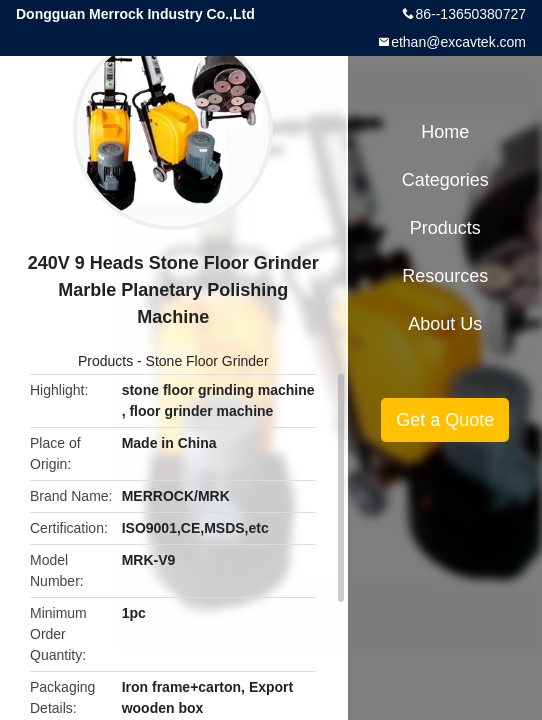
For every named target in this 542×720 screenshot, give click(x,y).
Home (445, 132)
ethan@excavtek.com (458, 42)
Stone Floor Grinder (207, 361)
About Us (445, 324)
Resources (445, 276)
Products (105, 361)
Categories (445, 180)
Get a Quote (445, 420)
